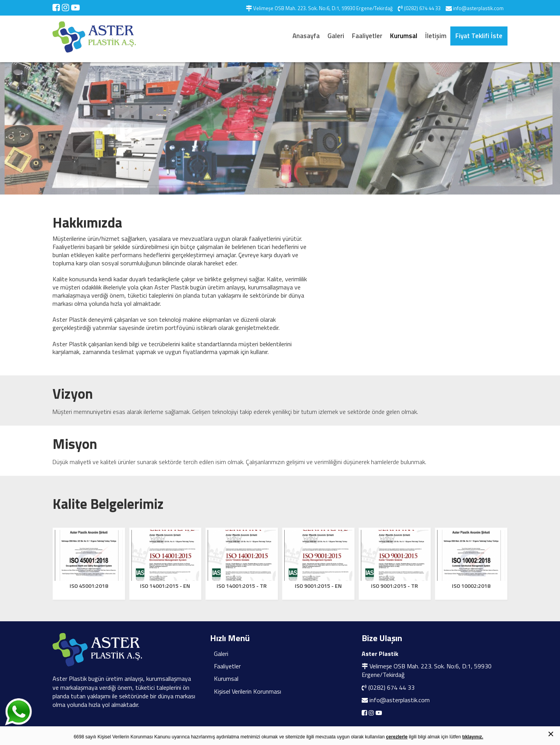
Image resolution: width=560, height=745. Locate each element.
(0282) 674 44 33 (391, 687)
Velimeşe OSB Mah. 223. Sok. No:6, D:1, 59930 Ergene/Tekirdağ (427, 670)
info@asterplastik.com (400, 700)
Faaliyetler (367, 36)
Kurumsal (404, 36)
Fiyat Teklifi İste (479, 36)
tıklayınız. (473, 737)
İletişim (436, 36)
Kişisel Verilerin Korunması (248, 691)
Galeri (336, 36)
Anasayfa (306, 36)
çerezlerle (396, 737)
